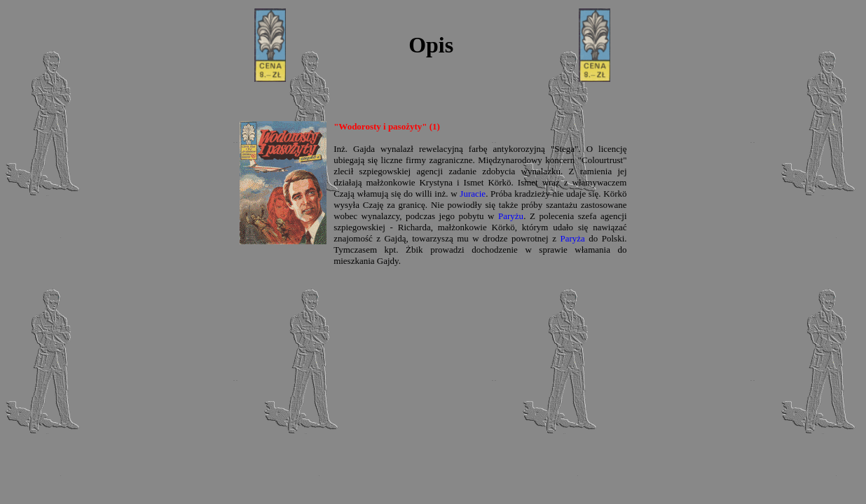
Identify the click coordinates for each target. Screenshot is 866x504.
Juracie (473, 194)
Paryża (572, 238)
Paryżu (511, 216)
